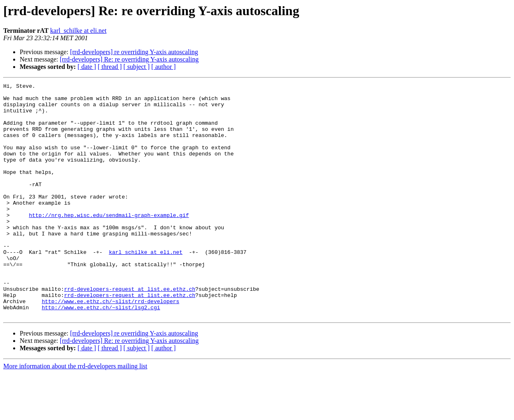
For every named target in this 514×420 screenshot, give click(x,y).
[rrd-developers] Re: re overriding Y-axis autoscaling (129, 59)
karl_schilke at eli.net (78, 31)
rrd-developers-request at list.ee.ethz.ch (130, 331)
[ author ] (164, 67)
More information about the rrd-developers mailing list (75, 413)
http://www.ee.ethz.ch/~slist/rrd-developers (111, 345)
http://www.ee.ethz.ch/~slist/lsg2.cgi (101, 353)
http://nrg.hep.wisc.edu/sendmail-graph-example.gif (109, 242)
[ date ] (87, 67)
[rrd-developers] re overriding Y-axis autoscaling (134, 52)
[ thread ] (110, 67)
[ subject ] (137, 67)
